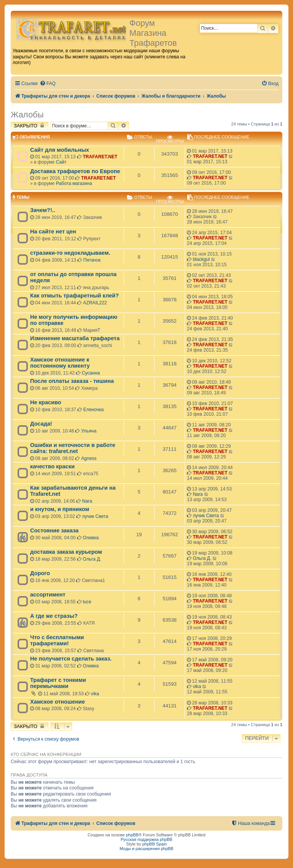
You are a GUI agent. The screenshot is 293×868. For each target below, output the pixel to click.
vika (95, 694)
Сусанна (91, 373)
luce (87, 602)
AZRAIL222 (95, 303)
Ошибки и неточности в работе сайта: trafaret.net (73, 448)
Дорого (40, 573)
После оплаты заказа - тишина (72, 381)
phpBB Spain (155, 844)
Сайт (61, 162)
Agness (89, 458)
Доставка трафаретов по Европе (75, 171)
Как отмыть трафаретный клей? (74, 296)
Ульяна (89, 431)
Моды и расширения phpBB (147, 849)
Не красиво (46, 402)
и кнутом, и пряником (60, 509)
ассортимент (48, 595)
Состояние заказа (54, 530)
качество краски (52, 466)
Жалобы (27, 115)
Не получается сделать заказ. (71, 659)
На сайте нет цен (53, 231)
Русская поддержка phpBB (146, 839)
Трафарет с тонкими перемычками (58, 683)
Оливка (91, 538)
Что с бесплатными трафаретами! (57, 640)
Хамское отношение (58, 702)
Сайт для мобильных (60, 150)
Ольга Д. (92, 559)
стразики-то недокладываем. (70, 253)
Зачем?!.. (43, 210)
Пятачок (92, 260)
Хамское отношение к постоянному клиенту (60, 363)
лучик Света (95, 516)
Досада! (41, 424)
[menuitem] (48, 84)
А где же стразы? (54, 616)
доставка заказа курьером (66, 552)
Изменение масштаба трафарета (75, 338)
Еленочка (93, 410)
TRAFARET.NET (100, 157)
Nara (87, 501)
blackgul (201, 259)
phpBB (132, 835)
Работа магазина (74, 183)
